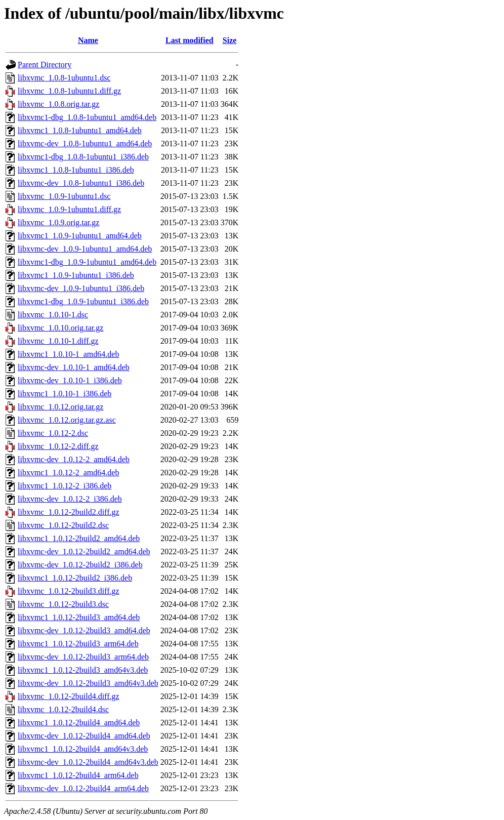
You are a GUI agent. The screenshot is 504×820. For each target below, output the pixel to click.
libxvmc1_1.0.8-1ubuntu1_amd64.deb (80, 130)
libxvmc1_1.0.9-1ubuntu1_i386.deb (76, 275)
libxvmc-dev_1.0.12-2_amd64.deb (74, 459)
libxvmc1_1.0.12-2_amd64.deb (68, 473)
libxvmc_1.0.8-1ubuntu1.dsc (64, 78)
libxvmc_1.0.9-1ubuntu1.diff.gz (69, 209)
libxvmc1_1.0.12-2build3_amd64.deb (79, 617)
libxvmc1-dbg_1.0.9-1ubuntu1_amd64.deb (87, 262)
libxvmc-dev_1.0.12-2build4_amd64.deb (84, 736)
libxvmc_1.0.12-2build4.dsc (63, 709)
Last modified (190, 40)
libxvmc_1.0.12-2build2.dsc (63, 525)
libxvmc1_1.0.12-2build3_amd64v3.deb (83, 670)
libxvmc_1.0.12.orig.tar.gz (60, 407)
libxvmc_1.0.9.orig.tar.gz (58, 222)
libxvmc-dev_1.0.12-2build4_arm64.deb (83, 788)
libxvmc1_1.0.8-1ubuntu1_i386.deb (76, 170)
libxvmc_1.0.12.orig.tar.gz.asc (67, 420)
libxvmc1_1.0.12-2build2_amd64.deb (79, 538)
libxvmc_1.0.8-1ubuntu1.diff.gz (69, 91)
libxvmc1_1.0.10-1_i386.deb (65, 394)
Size (230, 40)
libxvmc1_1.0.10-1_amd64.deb (68, 354)
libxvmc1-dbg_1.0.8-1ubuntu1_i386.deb (83, 157)
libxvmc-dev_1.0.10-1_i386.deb (70, 380)
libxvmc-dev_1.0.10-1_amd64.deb (74, 367)
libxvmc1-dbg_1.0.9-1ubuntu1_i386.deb (83, 301)
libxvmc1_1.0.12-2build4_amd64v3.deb (83, 749)
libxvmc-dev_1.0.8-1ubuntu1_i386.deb (81, 183)
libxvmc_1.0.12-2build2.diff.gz (69, 512)
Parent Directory (45, 65)
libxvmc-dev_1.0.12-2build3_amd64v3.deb (88, 683)
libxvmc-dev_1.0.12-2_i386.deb (70, 499)
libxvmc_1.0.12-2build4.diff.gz (69, 696)
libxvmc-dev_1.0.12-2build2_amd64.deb (84, 551)
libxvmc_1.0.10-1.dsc (53, 315)
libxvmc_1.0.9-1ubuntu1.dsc (64, 196)
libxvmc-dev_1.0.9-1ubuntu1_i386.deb (81, 288)
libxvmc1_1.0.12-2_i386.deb (65, 486)
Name (88, 40)
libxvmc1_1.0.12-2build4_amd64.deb (79, 723)
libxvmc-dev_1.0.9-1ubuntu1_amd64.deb (85, 249)
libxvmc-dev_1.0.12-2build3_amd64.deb (84, 630)
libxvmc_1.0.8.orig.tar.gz (58, 104)
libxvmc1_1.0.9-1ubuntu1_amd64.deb (80, 236)
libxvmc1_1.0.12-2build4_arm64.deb (78, 775)
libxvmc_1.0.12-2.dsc (53, 433)
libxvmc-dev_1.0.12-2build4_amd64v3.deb (88, 762)
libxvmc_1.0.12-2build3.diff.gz (69, 591)
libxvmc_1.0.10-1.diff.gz (58, 341)
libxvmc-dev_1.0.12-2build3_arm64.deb (83, 657)
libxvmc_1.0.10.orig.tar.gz (60, 328)
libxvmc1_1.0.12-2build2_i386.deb (75, 578)
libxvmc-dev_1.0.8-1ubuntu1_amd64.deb (85, 143)
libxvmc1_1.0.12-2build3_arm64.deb (78, 644)
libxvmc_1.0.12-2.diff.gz (58, 446)
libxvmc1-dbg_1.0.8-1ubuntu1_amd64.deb (87, 117)
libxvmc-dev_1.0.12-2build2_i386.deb (80, 565)
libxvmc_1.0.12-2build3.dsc (63, 604)
